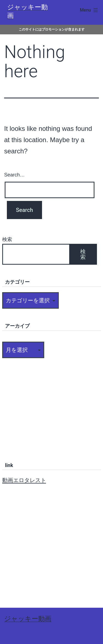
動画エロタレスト (24, 480)
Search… (14, 175)
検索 (7, 239)
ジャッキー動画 (28, 619)
